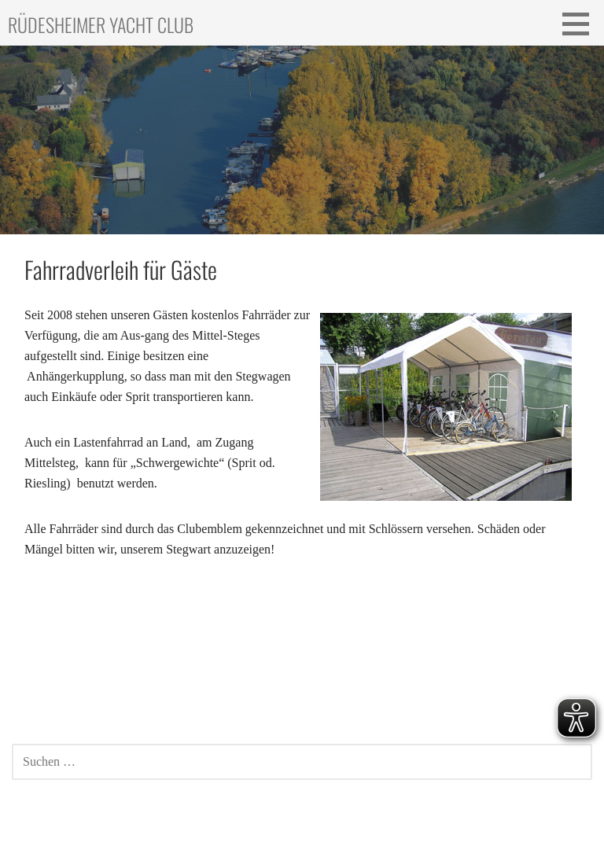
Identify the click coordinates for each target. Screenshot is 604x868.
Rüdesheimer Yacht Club (101, 24)
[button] (581, 24)
